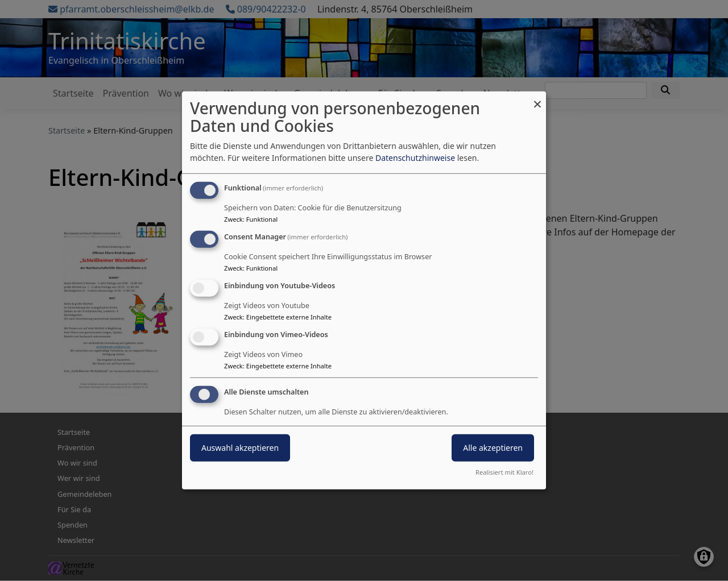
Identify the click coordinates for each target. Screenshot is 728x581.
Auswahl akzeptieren (240, 447)
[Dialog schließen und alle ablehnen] (537, 99)
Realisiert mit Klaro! (504, 472)
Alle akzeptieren (493, 447)
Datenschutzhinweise (415, 158)
